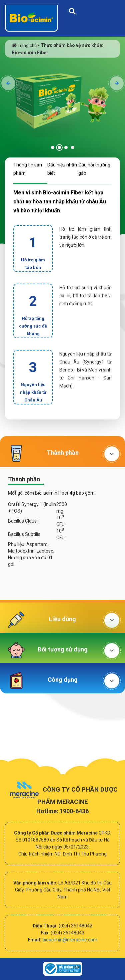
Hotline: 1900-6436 (62, 811)
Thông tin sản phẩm (28, 169)
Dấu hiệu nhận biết (62, 169)
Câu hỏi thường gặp (94, 169)
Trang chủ (24, 45)
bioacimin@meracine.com (70, 940)
